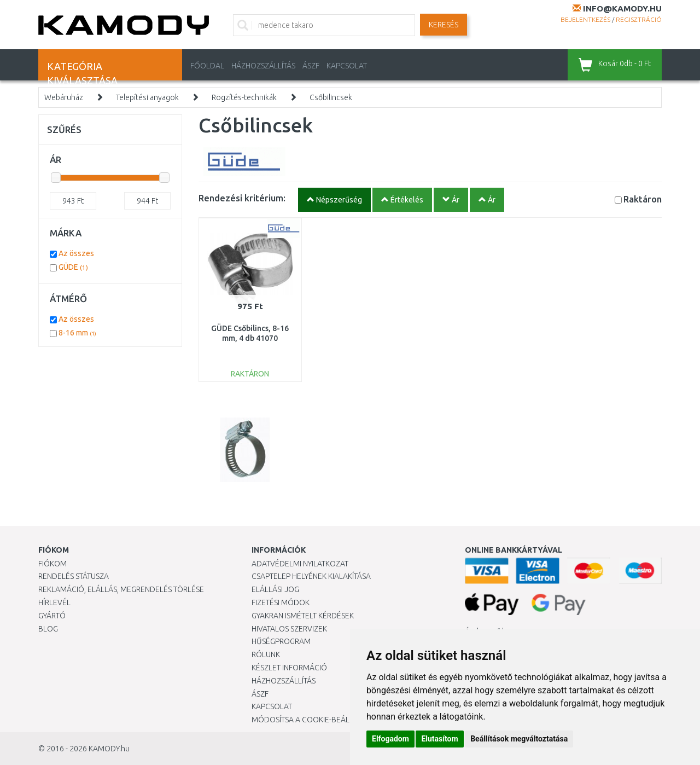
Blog (48, 629)
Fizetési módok (281, 602)
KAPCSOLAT (347, 66)
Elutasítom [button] (439, 739)
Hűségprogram (281, 641)
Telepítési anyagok (147, 97)
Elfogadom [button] (390, 739)
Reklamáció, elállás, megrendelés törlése (121, 589)
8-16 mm (77, 333)
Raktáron (643, 199)
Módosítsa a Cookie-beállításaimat (320, 720)
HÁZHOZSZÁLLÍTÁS (263, 66)
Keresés (444, 25)
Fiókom (52, 564)
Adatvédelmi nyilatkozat (300, 564)
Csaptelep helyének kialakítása (311, 576)
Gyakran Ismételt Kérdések (303, 616)
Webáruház (64, 97)
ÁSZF (311, 66)
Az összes (76, 253)
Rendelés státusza (74, 576)
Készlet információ (289, 668)
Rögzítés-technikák (244, 97)
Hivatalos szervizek (289, 629)
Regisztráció (639, 19)
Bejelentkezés (585, 19)
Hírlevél (54, 602)
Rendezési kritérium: (242, 198)
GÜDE (73, 267)
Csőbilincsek (331, 97)
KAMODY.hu (109, 749)
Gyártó (52, 616)
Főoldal (207, 66)
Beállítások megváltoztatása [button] (519, 739)
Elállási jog (275, 589)
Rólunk (266, 654)
